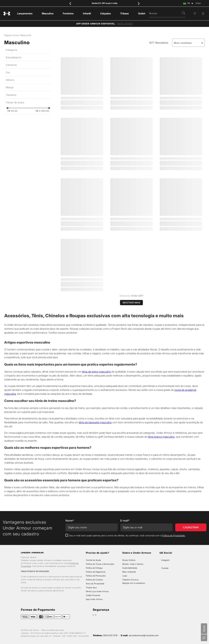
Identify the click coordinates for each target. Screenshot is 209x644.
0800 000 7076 (110, 635)
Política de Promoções (96, 576)
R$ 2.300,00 (42, 111)
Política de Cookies (94, 580)
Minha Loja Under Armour (97, 591)
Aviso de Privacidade (95, 584)
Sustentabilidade (130, 568)
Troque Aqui (91, 587)
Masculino (26, 35)
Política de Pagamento (96, 572)
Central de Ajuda (93, 560)
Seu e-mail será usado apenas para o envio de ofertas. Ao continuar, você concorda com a (127, 535)
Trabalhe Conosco (130, 580)
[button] (184, 13)
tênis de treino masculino (96, 372)
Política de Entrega (94, 568)
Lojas (125, 576)
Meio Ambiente (129, 572)
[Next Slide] (139, 4)
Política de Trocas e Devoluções (100, 564)
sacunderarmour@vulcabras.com (144, 635)
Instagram (165, 560)
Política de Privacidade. (174, 535)
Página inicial (11, 35)
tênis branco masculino (161, 437)
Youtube (165, 568)
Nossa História (129, 560)
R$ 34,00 (12, 111)
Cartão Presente (93, 595)
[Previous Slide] (70, 4)
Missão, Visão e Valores (133, 564)
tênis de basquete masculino (95, 422)
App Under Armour (94, 599)
